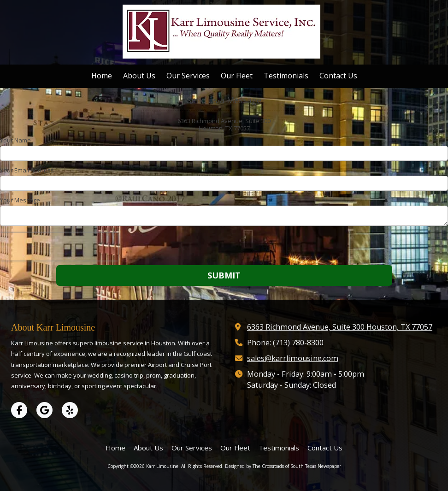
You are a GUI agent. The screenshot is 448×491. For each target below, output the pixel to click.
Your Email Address (27, 170)
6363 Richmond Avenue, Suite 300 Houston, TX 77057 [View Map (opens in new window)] (340, 327)
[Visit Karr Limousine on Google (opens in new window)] (44, 410)
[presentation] (59, 247)
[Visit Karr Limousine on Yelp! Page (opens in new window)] (70, 410)
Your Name (15, 140)
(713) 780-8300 (298, 343)
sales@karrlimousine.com (293, 358)
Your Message (20, 200)
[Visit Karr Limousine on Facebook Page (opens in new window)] (19, 410)
